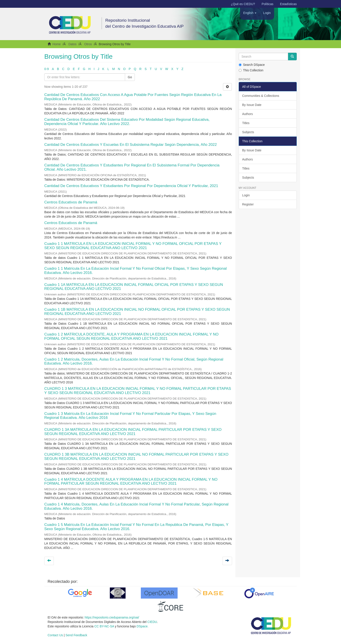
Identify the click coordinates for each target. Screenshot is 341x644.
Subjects (248, 132)
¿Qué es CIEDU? (243, 4)
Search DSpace (252, 65)
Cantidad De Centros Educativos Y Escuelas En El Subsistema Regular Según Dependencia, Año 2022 (131, 145)
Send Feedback (76, 635)
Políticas (268, 4)
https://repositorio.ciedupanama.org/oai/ (112, 617)
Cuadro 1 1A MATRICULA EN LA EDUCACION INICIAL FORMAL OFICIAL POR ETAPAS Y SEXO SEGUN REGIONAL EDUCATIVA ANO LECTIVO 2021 (134, 287)
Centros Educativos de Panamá (71, 202)
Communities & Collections (261, 96)
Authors (248, 114)
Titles (246, 123)
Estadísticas (288, 4)
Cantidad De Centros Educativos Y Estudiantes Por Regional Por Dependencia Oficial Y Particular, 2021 (131, 186)
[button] (250, 13)
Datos (73, 44)
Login (246, 195)
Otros (88, 44)
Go (130, 77)
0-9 (46, 69)
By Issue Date (252, 105)
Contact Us (55, 635)
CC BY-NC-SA (104, 626)
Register (248, 204)
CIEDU (152, 622)
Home (57, 44)
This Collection (251, 70)
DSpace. (143, 626)
